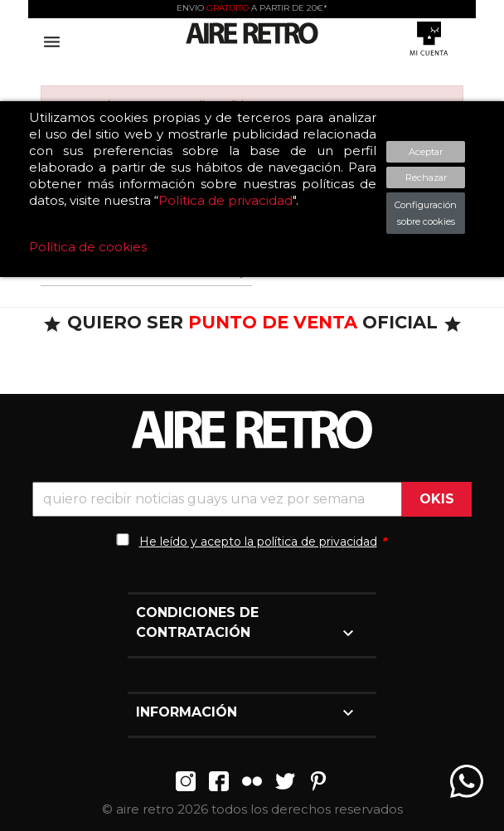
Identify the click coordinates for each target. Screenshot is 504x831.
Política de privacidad (225, 200)
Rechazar (426, 177)
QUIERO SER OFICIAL (252, 322)
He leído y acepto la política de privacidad (258, 542)
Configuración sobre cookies (426, 213)
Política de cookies (88, 247)
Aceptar (426, 152)
